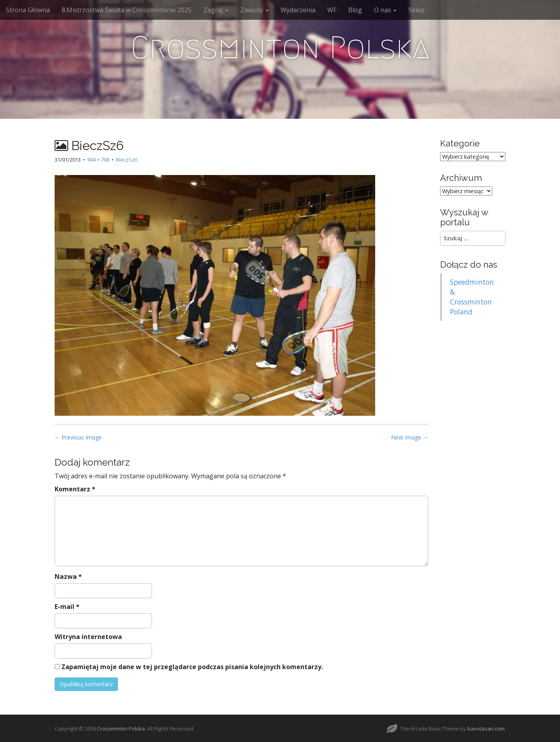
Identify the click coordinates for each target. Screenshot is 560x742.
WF (332, 10)
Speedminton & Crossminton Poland (472, 297)
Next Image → (410, 437)
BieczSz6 (127, 160)
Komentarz (75, 489)
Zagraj (216, 10)
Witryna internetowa (88, 637)
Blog (355, 10)
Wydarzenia (298, 10)
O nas (385, 10)
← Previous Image (78, 437)
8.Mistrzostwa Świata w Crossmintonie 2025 (127, 10)
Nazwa (68, 576)
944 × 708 (98, 160)
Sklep (417, 10)
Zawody (254, 10)
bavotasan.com (486, 729)
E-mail (67, 607)
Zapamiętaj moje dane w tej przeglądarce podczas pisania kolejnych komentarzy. (192, 667)
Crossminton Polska (280, 48)
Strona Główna (28, 10)
